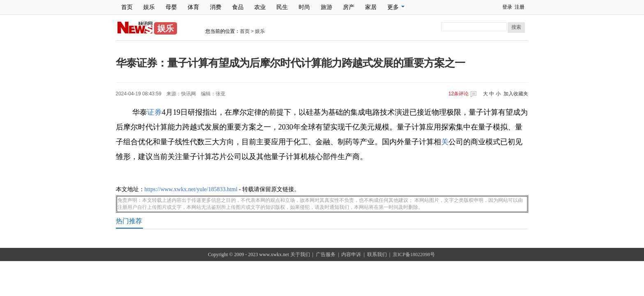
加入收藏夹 (516, 94)
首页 (127, 7)
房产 (349, 7)
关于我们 (300, 254)
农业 (260, 7)
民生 (282, 7)
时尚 (304, 7)
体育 (193, 7)
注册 (520, 7)
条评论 (459, 94)
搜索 (516, 27)
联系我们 (377, 254)
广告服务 (326, 254)
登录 (507, 7)
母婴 (171, 7)
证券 (154, 112)
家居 (371, 7)
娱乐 (149, 7)
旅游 (327, 7)
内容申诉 (351, 254)
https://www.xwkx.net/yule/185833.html (191, 189)
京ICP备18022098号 (414, 254)
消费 (216, 7)
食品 (238, 7)
